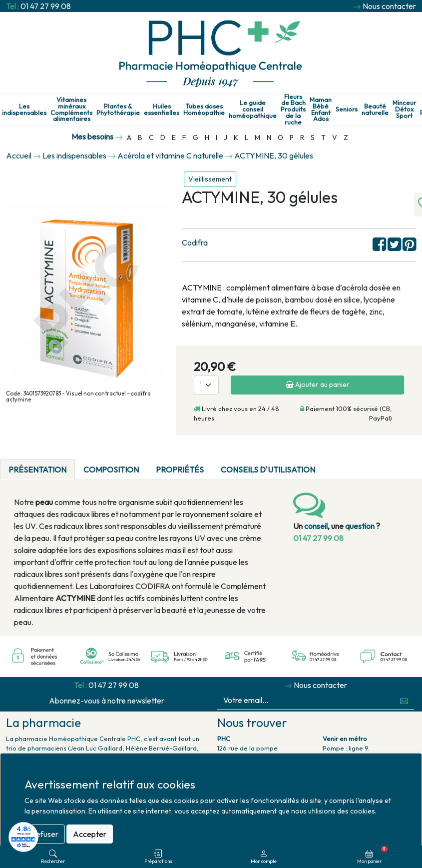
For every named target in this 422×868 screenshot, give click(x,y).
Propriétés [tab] (180, 469)
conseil (316, 526)
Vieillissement (210, 179)
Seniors (347, 109)
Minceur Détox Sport (404, 109)
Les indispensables (24, 109)
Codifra (195, 242)
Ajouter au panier (318, 384)
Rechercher (53, 857)
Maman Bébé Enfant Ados (321, 109)
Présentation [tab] (37, 469)
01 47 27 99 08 (46, 6)
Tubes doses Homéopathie (204, 109)
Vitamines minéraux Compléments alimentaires (71, 109)
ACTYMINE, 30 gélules (274, 155)
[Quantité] (206, 385)
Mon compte (264, 857)
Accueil (19, 155)
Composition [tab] (111, 469)
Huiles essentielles (162, 109)
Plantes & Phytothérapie (118, 109)
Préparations (158, 857)
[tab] (332, 463)
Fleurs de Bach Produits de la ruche (293, 109)
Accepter (90, 834)
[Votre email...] (306, 700)
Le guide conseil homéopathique (253, 109)
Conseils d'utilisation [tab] (268, 469)
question (360, 526)
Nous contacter (389, 6)
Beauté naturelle (375, 109)
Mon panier (372, 855)
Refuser (45, 834)
